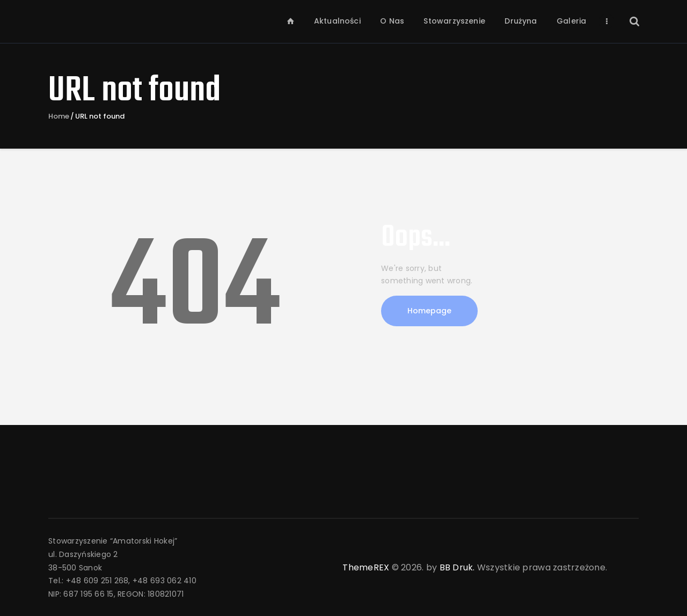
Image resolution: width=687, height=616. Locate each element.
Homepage (429, 311)
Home (59, 116)
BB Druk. (457, 567)
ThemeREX (366, 567)
